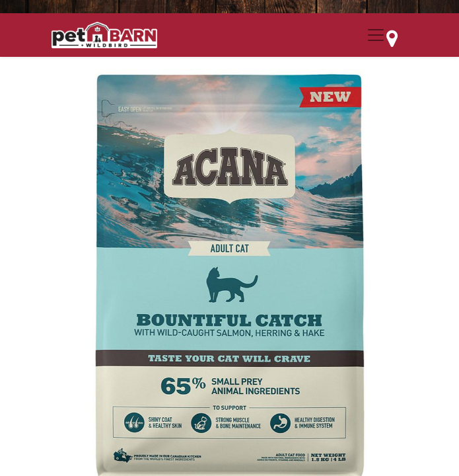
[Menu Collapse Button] (376, 35)
